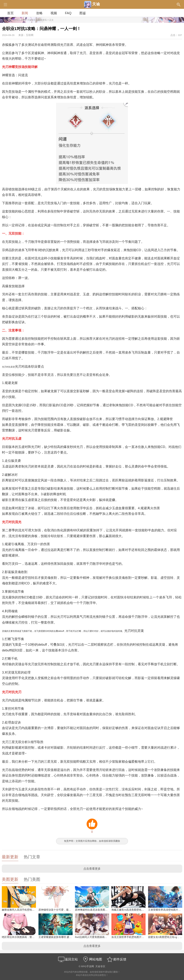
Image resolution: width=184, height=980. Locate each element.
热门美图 (32, 879)
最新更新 (10, 857)
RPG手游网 (19, 20)
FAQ (68, 13)
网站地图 (92, 959)
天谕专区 (31, 20)
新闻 (25, 13)
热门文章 (32, 857)
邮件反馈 (116, 959)
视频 (54, 13)
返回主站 (68, 959)
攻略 (39, 13)
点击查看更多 (92, 869)
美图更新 (10, 879)
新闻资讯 (42, 20)
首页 (10, 13)
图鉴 (83, 13)
